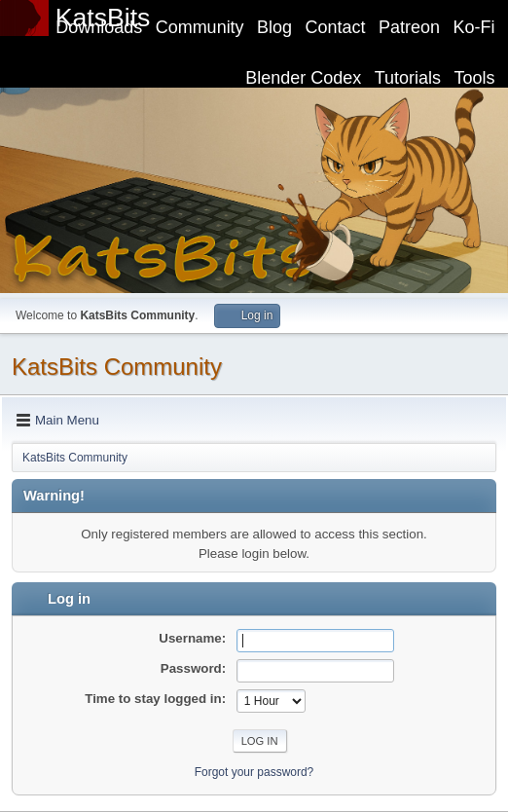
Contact (336, 27)
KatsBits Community (117, 367)
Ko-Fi (474, 27)
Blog (274, 27)
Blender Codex (303, 78)
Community (200, 27)
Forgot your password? (254, 772)
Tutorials (408, 78)
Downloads (99, 27)
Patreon (409, 27)
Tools (475, 78)
